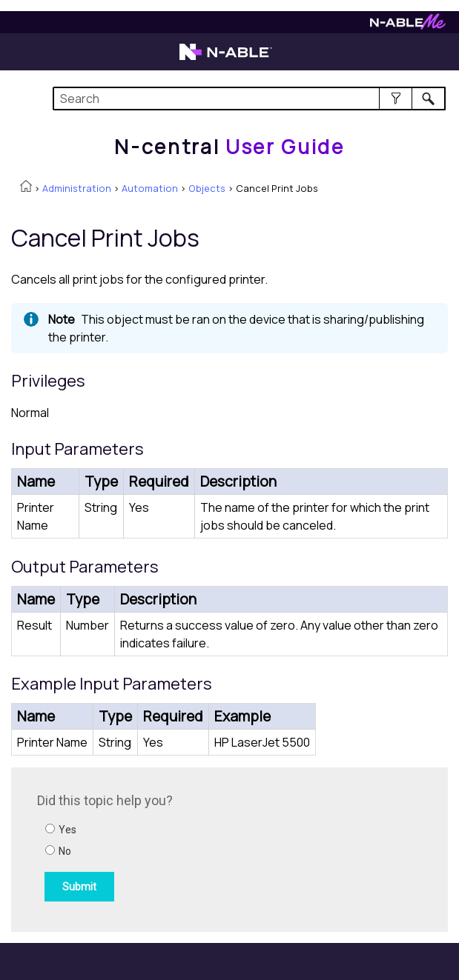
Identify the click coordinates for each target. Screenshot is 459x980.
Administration (77, 188)
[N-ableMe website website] (408, 26)
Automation (150, 188)
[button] (396, 99)
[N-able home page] (226, 59)
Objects (207, 188)
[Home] (229, 147)
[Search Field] (249, 99)
